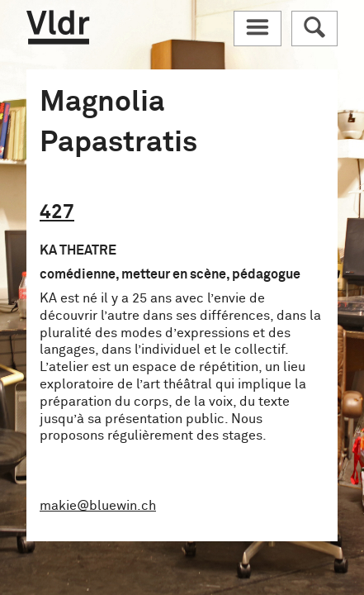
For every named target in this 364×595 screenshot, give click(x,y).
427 (57, 212)
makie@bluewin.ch (98, 506)
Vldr (58, 27)
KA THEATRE (78, 250)
